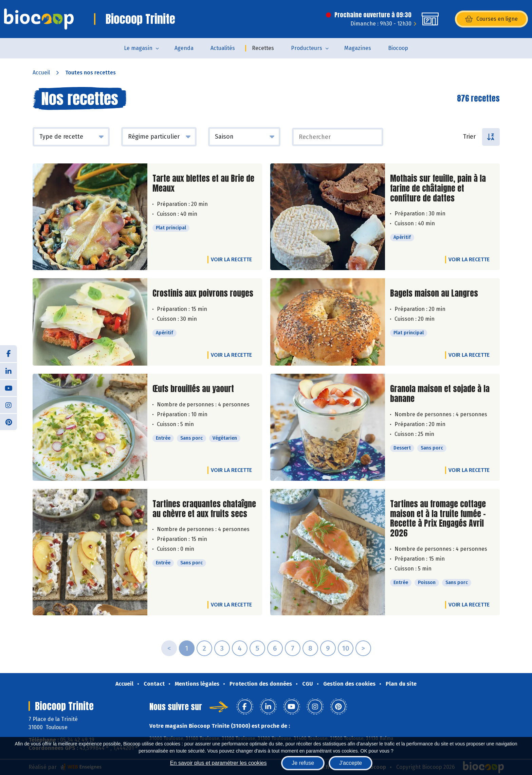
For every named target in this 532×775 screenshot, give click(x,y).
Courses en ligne (491, 19)
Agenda (184, 48)
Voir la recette (231, 259)
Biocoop (398, 48)
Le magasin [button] (138, 48)
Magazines (358, 48)
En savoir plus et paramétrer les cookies (218, 763)
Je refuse (303, 763)
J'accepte (351, 763)
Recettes (263, 48)
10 (346, 648)
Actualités (223, 48)
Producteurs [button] (307, 48)
